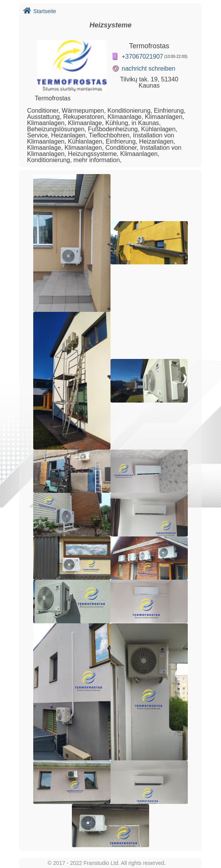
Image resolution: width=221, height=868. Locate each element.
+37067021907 (142, 57)
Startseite (40, 11)
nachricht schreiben (149, 69)
